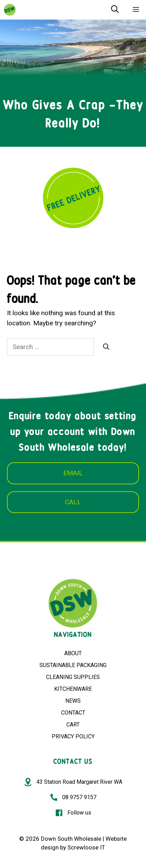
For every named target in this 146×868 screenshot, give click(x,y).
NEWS (73, 701)
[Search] (106, 347)
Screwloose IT (86, 847)
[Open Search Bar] (115, 10)
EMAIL (73, 473)
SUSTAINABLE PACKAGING (73, 665)
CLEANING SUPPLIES (73, 677)
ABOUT (73, 653)
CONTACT (73, 713)
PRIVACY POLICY (73, 736)
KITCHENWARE (73, 689)
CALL (73, 502)
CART (73, 725)
